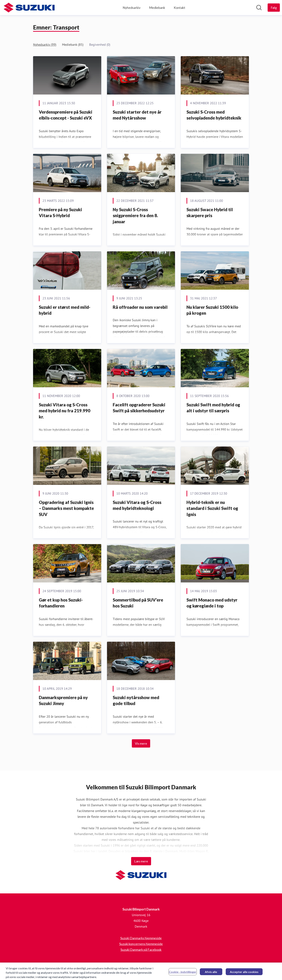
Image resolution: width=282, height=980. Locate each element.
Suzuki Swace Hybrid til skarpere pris (210, 213)
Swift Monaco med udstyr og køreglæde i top (212, 603)
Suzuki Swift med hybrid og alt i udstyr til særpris (213, 408)
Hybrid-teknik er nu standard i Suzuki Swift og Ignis (212, 508)
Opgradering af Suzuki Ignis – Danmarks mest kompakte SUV (66, 508)
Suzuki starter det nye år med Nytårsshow (137, 115)
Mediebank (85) (73, 45)
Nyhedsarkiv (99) (45, 45)
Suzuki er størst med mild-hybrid (65, 310)
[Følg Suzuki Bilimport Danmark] (274, 8)
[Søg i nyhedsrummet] (259, 8)
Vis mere (141, 743)
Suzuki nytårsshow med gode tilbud (136, 700)
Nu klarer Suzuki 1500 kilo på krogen (212, 310)
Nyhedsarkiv (132, 8)
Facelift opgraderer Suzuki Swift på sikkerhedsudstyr (139, 408)
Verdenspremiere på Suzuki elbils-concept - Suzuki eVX (66, 115)
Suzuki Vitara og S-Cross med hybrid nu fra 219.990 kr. (65, 411)
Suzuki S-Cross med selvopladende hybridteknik (214, 115)
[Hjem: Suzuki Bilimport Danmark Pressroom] (29, 8)
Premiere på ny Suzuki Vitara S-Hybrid (60, 213)
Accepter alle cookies (244, 974)
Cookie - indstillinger (183, 974)
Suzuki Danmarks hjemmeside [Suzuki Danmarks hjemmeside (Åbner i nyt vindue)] (141, 938)
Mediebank (157, 8)
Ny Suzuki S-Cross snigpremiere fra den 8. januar (135, 216)
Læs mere (141, 861)
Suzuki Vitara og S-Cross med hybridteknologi (137, 505)
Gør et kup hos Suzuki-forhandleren (61, 603)
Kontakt (179, 8)
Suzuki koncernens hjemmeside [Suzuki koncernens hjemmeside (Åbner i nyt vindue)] (141, 944)
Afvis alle (211, 974)
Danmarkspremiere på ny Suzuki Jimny (63, 700)
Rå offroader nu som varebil (140, 307)
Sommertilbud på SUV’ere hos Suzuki (138, 603)
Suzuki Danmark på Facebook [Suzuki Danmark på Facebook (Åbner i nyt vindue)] (141, 950)
